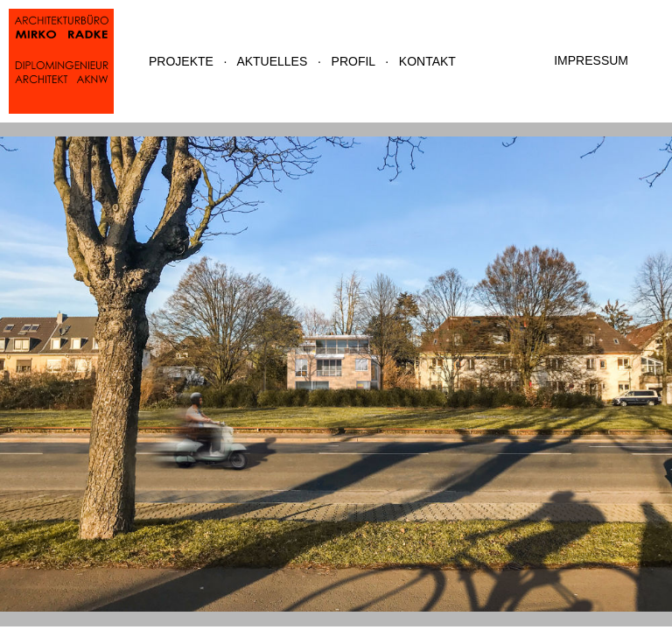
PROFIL (353, 61)
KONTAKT (427, 61)
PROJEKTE (181, 61)
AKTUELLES (272, 61)
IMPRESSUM (591, 60)
